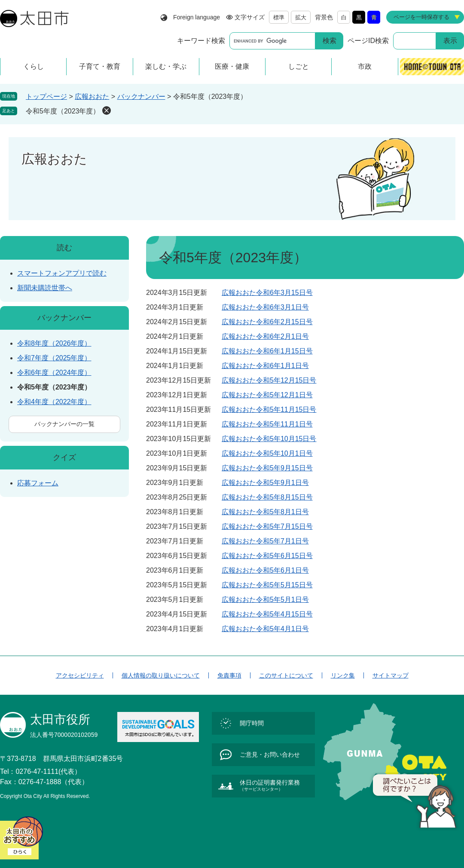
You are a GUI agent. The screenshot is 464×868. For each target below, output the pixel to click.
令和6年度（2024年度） (54, 373)
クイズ (64, 457)
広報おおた (92, 97)
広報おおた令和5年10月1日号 (267, 453)
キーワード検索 (201, 41)
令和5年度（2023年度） (63, 111)
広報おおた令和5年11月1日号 (267, 424)
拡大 (301, 17)
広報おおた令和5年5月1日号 (265, 600)
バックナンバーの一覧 (64, 424)
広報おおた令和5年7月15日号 (267, 526)
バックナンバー (141, 97)
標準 (279, 17)
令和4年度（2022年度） (54, 402)
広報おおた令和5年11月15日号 (269, 409)
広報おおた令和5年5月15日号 (267, 585)
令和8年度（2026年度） (54, 343)
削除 (107, 110)
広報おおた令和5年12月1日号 (267, 395)
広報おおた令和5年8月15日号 (267, 497)
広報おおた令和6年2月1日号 (265, 336)
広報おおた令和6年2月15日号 (267, 322)
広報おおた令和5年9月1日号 (265, 483)
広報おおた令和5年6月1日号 (265, 570)
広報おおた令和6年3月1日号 (265, 307)
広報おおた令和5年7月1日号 (265, 541)
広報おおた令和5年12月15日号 (269, 380)
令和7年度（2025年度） (54, 358)
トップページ (46, 97)
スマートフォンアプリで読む (62, 273)
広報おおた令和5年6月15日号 (267, 556)
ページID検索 (368, 41)
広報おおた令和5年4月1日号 (265, 629)
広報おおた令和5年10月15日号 (269, 439)
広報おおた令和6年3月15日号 (267, 293)
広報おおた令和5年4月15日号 (267, 614)
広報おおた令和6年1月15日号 (267, 351)
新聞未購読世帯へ (45, 288)
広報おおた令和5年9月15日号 (267, 468)
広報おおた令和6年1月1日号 (265, 366)
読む (64, 248)
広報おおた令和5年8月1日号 (265, 512)
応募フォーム (38, 483)
